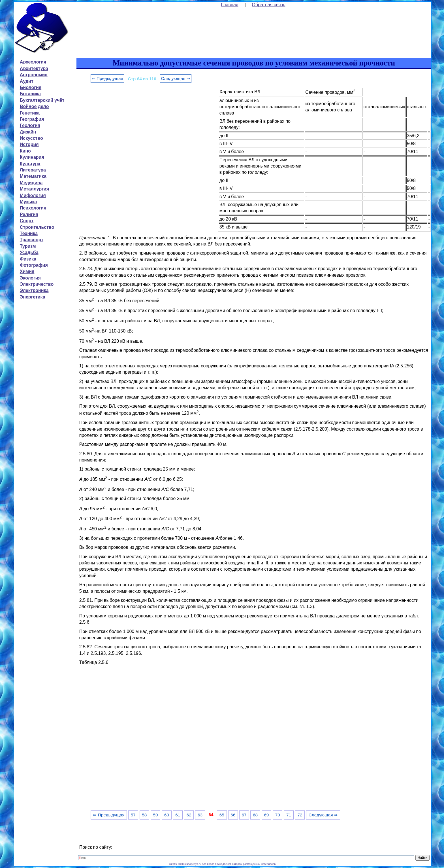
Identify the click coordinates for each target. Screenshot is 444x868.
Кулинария (32, 157)
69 (266, 815)
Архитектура (34, 68)
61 (178, 815)
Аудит (27, 81)
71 (289, 815)
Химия (27, 271)
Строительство (37, 227)
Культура (30, 164)
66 (233, 815)
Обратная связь (269, 5)
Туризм (28, 246)
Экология (30, 278)
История (29, 144)
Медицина (31, 183)
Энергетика (33, 297)
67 (244, 815)
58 (144, 815)
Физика (28, 259)
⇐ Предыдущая (107, 78)
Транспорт (32, 240)
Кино (25, 151)
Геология (30, 125)
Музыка (28, 202)
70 (278, 815)
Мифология (33, 195)
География (32, 119)
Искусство (31, 138)
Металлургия (34, 189)
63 (200, 815)
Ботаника (30, 94)
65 (222, 815)
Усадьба (29, 252)
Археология (33, 62)
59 (156, 815)
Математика (33, 176)
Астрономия (34, 75)
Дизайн (28, 132)
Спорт (27, 221)
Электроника (34, 290)
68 (255, 815)
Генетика (30, 113)
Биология (31, 87)
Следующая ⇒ (176, 78)
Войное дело (34, 106)
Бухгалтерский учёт (42, 100)
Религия (29, 214)
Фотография (34, 265)
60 (167, 815)
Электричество (37, 284)
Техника (29, 233)
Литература (33, 170)
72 (300, 815)
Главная (230, 5)
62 (189, 815)
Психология (33, 208)
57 (133, 815)
